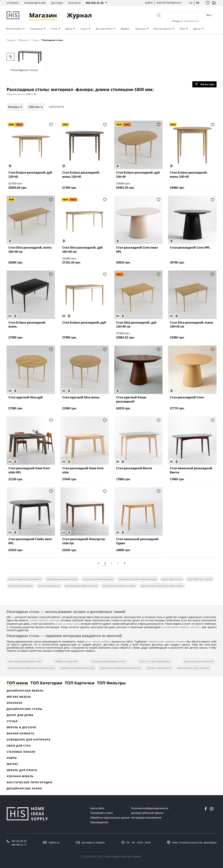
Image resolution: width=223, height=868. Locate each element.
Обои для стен (19, 746)
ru (198, 3)
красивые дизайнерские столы (25, 661)
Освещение (36, 29)
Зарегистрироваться (169, 3)
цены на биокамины (49, 586)
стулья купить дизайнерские (98, 579)
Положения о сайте (102, 813)
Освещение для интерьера (29, 739)
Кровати (125, 29)
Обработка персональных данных (110, 818)
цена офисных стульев (200, 579)
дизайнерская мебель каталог (81, 586)
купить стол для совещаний (199, 661)
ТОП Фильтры (111, 683)
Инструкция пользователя (146, 818)
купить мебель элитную (45, 620)
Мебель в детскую (21, 727)
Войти (149, 3)
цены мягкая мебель (98, 641)
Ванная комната (163, 29)
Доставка (57, 3)
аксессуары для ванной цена (62, 579)
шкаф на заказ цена (68, 624)
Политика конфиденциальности (150, 808)
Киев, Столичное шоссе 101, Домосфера (194, 843)
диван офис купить (172, 579)
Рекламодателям (35, 3)
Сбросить (57, 107)
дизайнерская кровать (21, 586)
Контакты (74, 3)
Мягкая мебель (14, 29)
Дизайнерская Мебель (25, 691)
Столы (54, 29)
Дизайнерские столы (24, 709)
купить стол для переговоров (155, 661)
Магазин (43, 15)
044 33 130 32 (19, 841)
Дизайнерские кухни (24, 788)
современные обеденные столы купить (120, 668)
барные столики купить (159, 668)
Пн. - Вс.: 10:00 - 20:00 (139, 843)
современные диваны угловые (167, 641)
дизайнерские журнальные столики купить (32, 668)
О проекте (13, 3)
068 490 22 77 (19, 845)
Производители (99, 822)
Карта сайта (97, 808)
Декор (69, 29)
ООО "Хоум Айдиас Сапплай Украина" (119, 856)
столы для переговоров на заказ (109, 661)
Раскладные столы (24, 58)
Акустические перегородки (30, 782)
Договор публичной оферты (147, 813)
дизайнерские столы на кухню (193, 668)
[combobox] (210, 15)
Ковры (12, 758)
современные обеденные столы (77, 668)
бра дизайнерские (189, 21)
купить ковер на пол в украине (25, 579)
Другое (197, 29)
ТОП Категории (46, 683)
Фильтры (204, 84)
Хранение (141, 29)
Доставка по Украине (93, 843)
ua (191, 3)
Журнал (80, 15)
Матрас (13, 764)
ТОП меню (17, 683)
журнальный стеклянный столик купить (162, 586)
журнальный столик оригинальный (138, 579)
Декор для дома (20, 715)
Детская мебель (104, 29)
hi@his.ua (54, 843)
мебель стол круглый (66, 661)
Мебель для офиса (22, 770)
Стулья (84, 29)
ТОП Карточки (80, 683)
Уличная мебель (20, 776)
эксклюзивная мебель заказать (181, 627)
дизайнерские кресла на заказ (119, 586)
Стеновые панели (21, 752)
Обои (182, 29)
